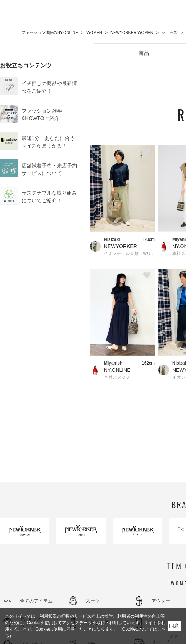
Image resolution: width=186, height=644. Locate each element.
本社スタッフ (117, 377)
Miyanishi (114, 363)
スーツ (93, 601)
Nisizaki (112, 239)
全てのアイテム (36, 601)
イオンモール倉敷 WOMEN (129, 253)
